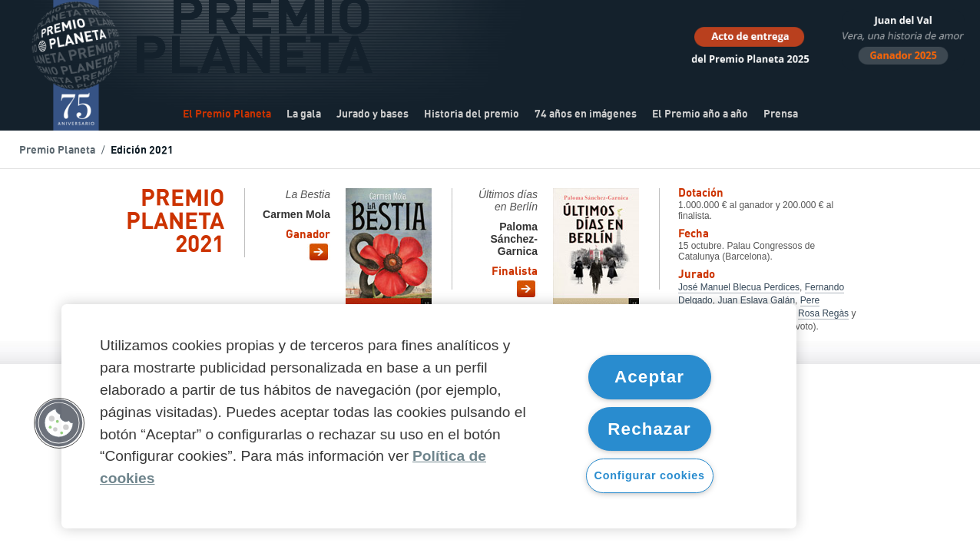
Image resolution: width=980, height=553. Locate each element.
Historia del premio (472, 114)
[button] (59, 423)
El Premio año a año (700, 114)
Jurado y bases (372, 114)
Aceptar (649, 377)
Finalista (515, 272)
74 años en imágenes (586, 114)
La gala (304, 114)
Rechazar (649, 429)
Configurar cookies (650, 475)
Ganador (308, 235)
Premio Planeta (57, 151)
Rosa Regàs (823, 313)
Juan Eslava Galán (756, 300)
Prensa (781, 114)
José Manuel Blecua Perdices (739, 287)
